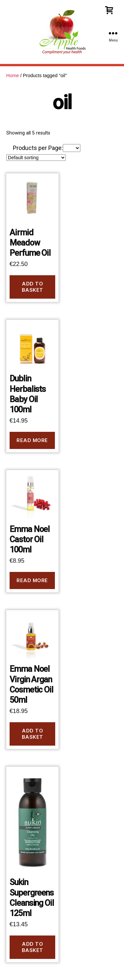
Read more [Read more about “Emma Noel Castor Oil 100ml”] (32, 580)
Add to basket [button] (33, 287)
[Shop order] (36, 158)
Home (13, 75)
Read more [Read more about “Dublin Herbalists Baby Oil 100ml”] (32, 440)
